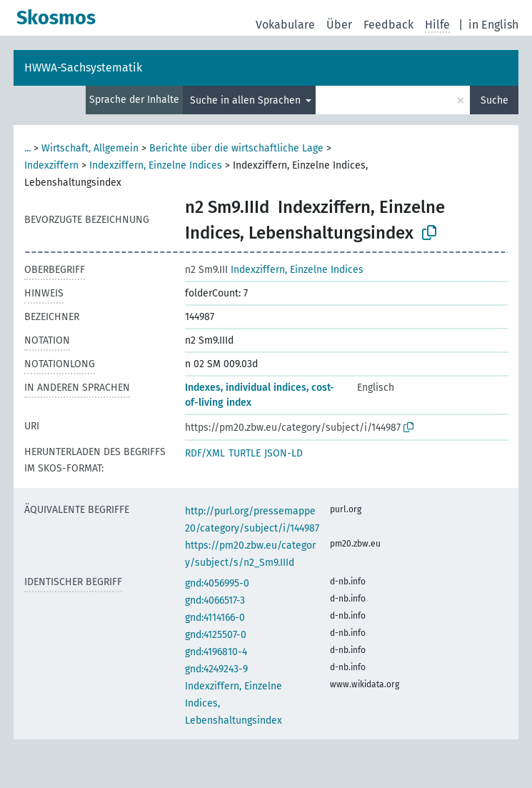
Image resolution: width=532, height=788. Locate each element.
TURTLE (245, 453)
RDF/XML (205, 453)
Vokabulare (285, 25)
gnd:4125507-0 (216, 635)
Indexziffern (51, 165)
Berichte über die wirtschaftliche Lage (236, 148)
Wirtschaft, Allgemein (90, 148)
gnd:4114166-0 (215, 618)
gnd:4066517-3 (215, 600)
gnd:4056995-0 (217, 583)
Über (339, 25)
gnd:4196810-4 (216, 652)
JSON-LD (283, 453)
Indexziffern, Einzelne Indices (156, 165)
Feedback (388, 25)
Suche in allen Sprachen (247, 100)
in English (493, 25)
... (27, 148)
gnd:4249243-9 (216, 669)
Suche (495, 100)
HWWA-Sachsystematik (83, 68)
